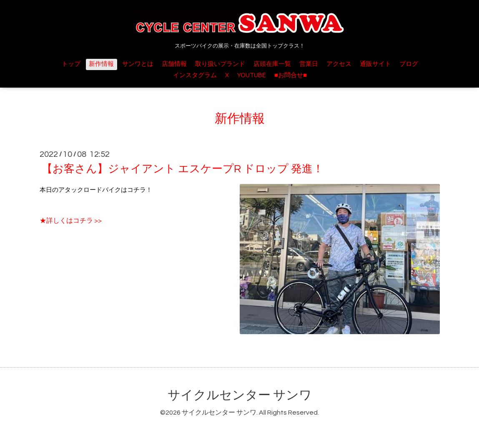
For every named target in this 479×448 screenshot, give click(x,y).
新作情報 (101, 64)
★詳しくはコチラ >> (71, 221)
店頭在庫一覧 (272, 64)
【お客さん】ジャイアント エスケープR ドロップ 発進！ (183, 169)
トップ (71, 64)
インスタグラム (195, 75)
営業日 (309, 64)
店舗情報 (174, 64)
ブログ (409, 64)
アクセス (339, 64)
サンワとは (138, 64)
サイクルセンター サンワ (240, 395)
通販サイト (375, 64)
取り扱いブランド (220, 64)
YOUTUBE (252, 75)
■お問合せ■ (291, 75)
